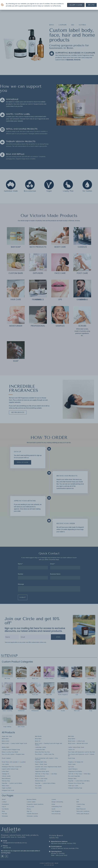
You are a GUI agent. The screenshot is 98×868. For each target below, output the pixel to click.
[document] (49, 434)
